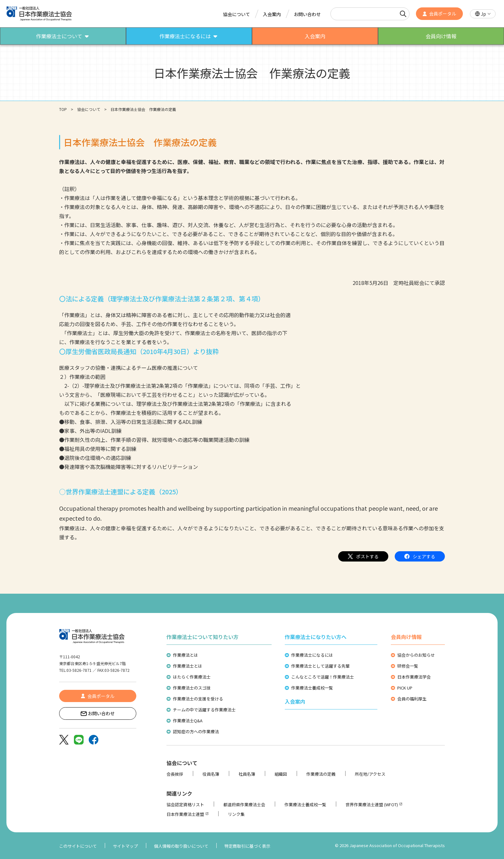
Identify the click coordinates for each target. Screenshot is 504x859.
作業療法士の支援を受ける (198, 699)
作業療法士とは (188, 666)
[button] (483, 14)
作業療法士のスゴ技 (192, 688)
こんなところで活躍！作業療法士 (323, 677)
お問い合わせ (307, 14)
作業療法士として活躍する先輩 (320, 666)
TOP (63, 109)
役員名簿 (211, 774)
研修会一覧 (408, 666)
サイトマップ (125, 846)
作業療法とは (185, 655)
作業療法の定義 (321, 774)
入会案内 (272, 14)
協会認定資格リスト (185, 804)
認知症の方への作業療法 (196, 731)
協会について (237, 14)
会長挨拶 (175, 774)
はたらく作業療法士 (192, 677)
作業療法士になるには (312, 655)
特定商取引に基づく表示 (247, 846)
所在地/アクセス (370, 774)
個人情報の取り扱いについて (181, 846)
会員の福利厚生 (412, 699)
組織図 (281, 774)
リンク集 (236, 814)
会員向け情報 (406, 637)
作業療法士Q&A (188, 721)
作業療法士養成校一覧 (312, 688)
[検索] (403, 14)
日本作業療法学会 (414, 677)
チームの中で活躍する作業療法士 (204, 710)
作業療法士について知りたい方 (203, 637)
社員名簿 (247, 774)
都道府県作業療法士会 (244, 804)
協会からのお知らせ (416, 655)
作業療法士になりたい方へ (316, 637)
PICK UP (405, 688)
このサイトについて (78, 846)
